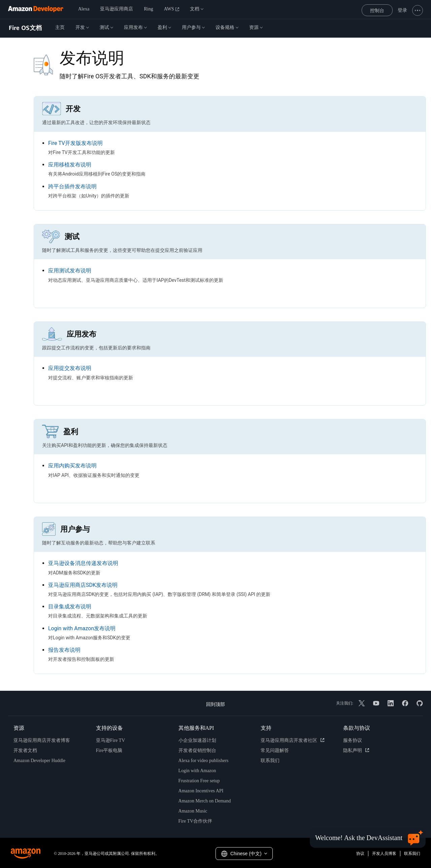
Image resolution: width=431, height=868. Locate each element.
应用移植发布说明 (70, 165)
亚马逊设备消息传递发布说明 (83, 563)
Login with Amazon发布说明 (82, 628)
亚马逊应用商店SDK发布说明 (83, 585)
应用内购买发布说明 (72, 466)
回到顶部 (215, 704)
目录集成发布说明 (70, 607)
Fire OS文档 (25, 28)
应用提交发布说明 (70, 368)
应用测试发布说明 (70, 271)
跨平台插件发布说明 (72, 186)
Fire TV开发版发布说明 (75, 143)
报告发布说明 (64, 650)
